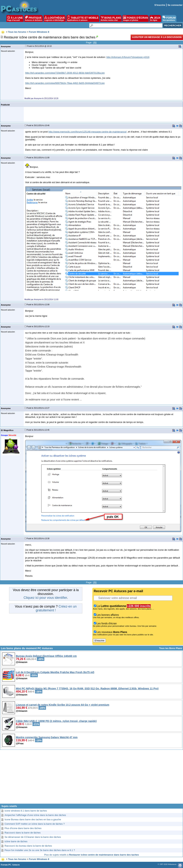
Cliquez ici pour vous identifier (45, 598)
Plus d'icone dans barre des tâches (23, 828)
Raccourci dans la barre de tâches (23, 833)
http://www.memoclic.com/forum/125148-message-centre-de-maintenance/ (87, 132)
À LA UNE (15, 18)
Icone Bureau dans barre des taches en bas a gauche (33, 819)
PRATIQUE (34, 18)
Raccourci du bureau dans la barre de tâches (28, 846)
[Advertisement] (92, 778)
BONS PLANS (111, 18)
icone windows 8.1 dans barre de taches (26, 811)
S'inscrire (160, 5)
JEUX (155, 18)
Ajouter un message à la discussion (157, 37)
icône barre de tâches (16, 841)
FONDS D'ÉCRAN (136, 18)
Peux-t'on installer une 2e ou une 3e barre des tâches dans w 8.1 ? (40, 850)
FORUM (169, 18)
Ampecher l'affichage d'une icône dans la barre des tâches (35, 815)
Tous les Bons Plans (171, 648)
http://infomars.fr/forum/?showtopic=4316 (128, 57)
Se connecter (175, 5)
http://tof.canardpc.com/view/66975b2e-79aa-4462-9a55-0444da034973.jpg (65, 83)
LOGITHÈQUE (55, 18)
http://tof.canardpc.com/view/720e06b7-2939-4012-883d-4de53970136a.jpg (65, 73)
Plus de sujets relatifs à (91, 855)
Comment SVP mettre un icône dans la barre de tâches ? (35, 824)
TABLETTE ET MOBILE (83, 18)
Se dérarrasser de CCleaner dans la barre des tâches (33, 837)
